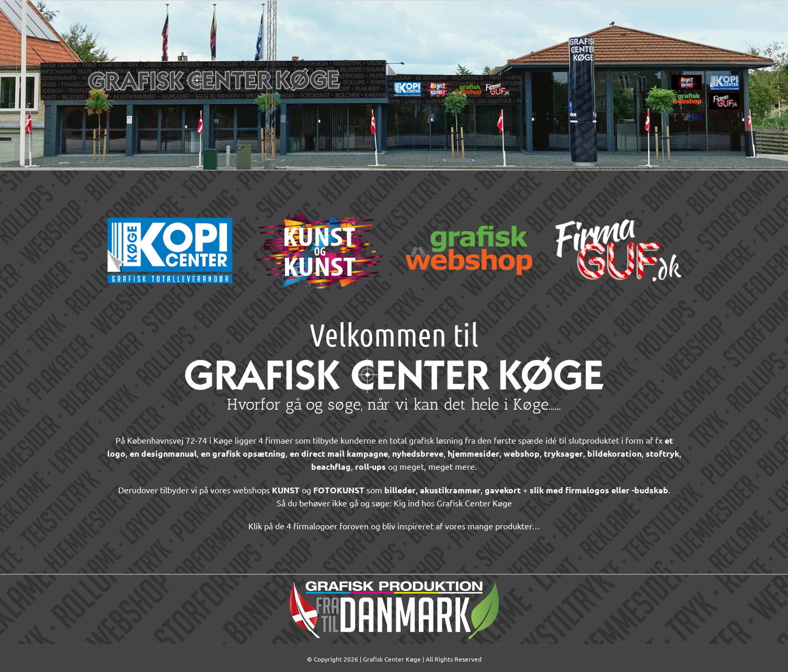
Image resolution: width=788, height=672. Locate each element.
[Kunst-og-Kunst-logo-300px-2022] (319, 203)
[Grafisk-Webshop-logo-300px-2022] (469, 203)
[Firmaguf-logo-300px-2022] (619, 203)
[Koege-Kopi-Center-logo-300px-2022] (170, 203)
